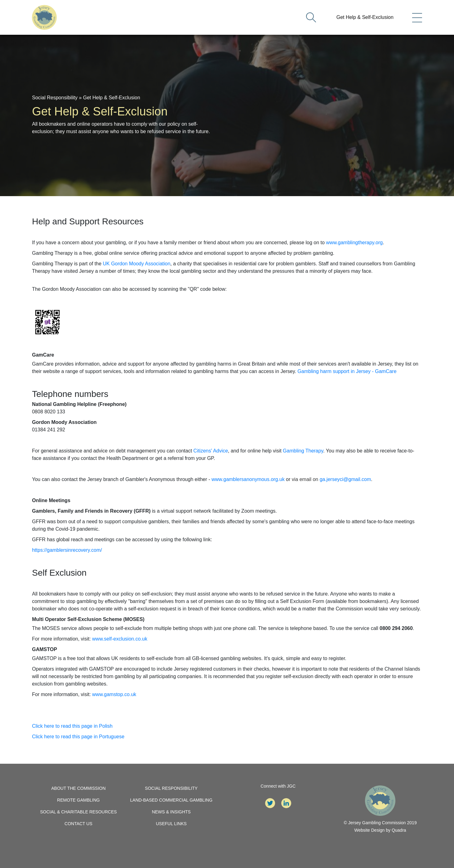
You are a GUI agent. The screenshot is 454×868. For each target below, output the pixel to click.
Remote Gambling (78, 800)
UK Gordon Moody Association (136, 264)
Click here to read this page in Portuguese (78, 737)
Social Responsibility (55, 98)
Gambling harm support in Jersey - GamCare (347, 371)
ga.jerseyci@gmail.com (345, 479)
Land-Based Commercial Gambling (171, 800)
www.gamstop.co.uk (114, 694)
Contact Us (78, 824)
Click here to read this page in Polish (72, 726)
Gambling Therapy (303, 451)
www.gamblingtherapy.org (354, 243)
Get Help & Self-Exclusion (365, 17)
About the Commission (78, 788)
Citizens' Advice (211, 451)
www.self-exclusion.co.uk (120, 639)
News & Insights (171, 812)
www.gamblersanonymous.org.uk (248, 479)
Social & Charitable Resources (78, 812)
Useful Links (171, 824)
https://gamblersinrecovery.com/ (67, 550)
